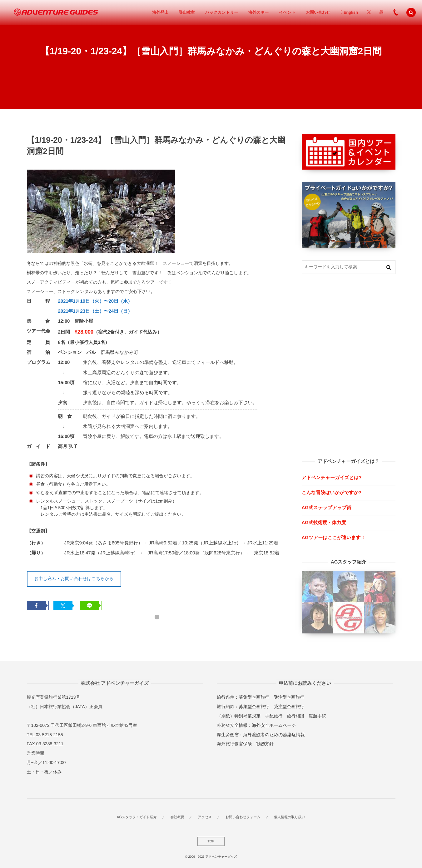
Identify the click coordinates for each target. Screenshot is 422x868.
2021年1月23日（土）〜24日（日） (95, 311)
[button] (411, 12)
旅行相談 (295, 716)
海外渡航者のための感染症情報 (274, 735)
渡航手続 (317, 716)
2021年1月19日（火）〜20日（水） (95, 301)
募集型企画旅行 (254, 697)
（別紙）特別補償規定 (239, 716)
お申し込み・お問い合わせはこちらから (74, 578)
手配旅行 (274, 716)
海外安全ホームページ (274, 725)
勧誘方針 (265, 744)
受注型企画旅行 (289, 697)
